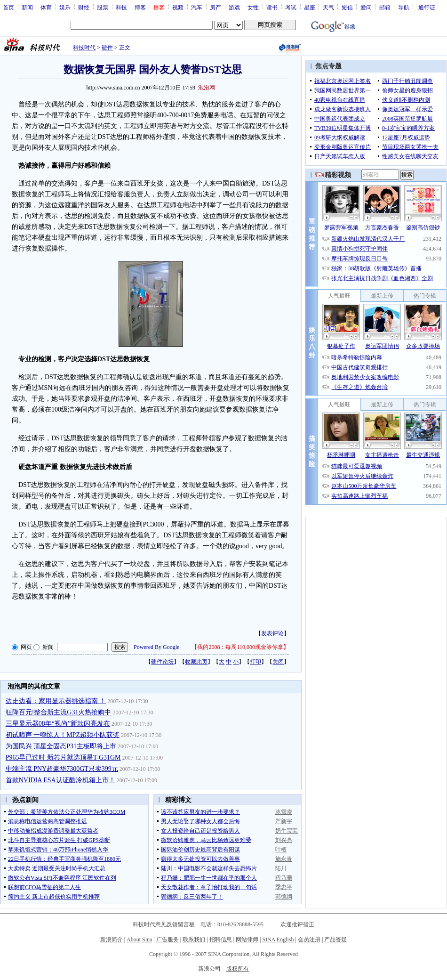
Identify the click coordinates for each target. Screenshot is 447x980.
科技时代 (84, 48)
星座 (310, 7)
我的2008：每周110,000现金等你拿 (240, 647)
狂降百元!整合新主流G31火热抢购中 (59, 712)
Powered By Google (156, 647)
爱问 (366, 7)
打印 (255, 662)
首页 (8, 7)
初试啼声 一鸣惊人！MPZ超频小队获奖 (63, 735)
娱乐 (65, 7)
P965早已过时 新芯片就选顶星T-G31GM (63, 757)
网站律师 (247, 940)
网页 (26, 647)
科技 (121, 7)
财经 (84, 7)
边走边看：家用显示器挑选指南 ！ (56, 701)
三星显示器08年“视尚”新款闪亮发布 (58, 724)
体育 (46, 7)
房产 (216, 7)
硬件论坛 (162, 662)
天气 (328, 7)
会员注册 (309, 940)
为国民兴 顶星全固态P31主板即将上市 (61, 746)
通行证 (427, 7)
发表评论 (272, 633)
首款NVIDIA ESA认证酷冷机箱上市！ (60, 780)
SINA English (278, 940)
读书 (272, 7)
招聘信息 (221, 940)
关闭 (278, 662)
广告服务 (168, 940)
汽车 (197, 7)
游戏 (234, 7)
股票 (103, 7)
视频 (178, 7)
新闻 (27, 7)
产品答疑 (335, 940)
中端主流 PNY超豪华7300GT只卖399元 (62, 769)
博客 (140, 7)
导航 (404, 7)
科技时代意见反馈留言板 (164, 924)
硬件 (107, 48)
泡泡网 (207, 88)
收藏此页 (196, 662)
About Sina (139, 940)
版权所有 (238, 969)
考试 (291, 7)
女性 (253, 7)
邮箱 (385, 7)
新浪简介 (112, 940)
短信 (347, 7)
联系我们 (194, 940)
